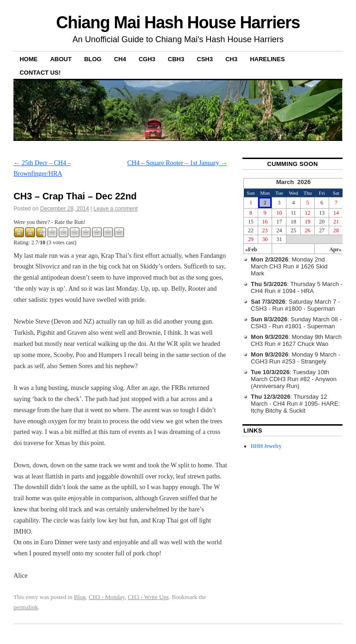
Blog (93, 59)
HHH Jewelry (266, 446)
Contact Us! (40, 73)
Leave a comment (116, 209)
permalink (26, 607)
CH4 (120, 59)
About (61, 59)
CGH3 (147, 59)
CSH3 (205, 59)
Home (29, 59)
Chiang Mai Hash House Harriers (178, 22)
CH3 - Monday (107, 597)
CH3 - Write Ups (148, 597)
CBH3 (176, 59)
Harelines (267, 59)
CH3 (231, 59)
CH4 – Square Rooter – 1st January (178, 163)
